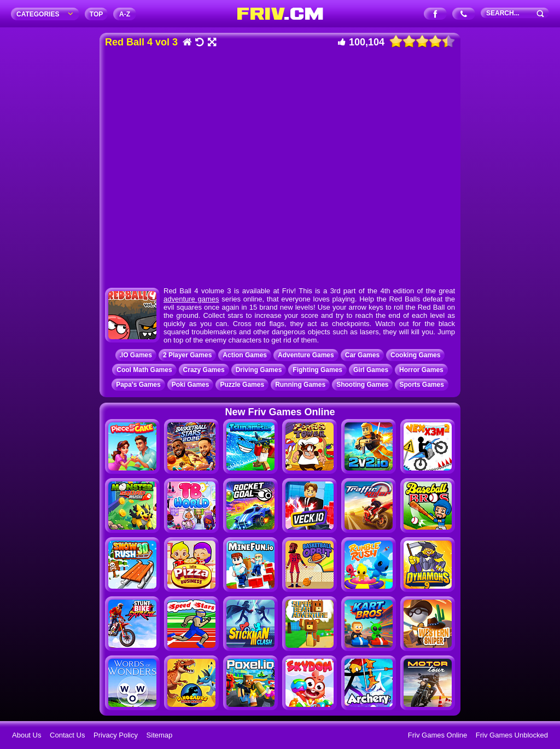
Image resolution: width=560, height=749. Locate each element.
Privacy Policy (116, 735)
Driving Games (259, 370)
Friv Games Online (437, 735)
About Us (27, 735)
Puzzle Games (242, 385)
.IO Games (136, 355)
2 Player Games (187, 355)
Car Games (362, 355)
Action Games (245, 355)
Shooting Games (362, 385)
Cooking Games (415, 355)
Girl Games (371, 370)
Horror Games (421, 370)
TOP (96, 14)
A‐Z (125, 14)
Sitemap (160, 735)
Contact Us (67, 735)
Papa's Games (138, 385)
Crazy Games (204, 370)
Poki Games (191, 385)
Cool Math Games (144, 370)
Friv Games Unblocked (512, 735)
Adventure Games (306, 355)
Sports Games (421, 385)
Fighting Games (317, 370)
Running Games (300, 385)
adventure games (191, 299)
